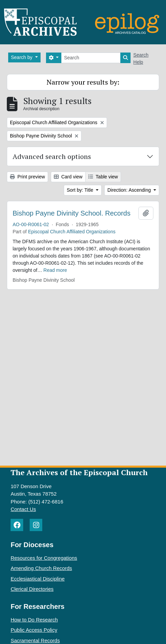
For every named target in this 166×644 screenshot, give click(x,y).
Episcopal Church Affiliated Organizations (72, 232)
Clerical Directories (32, 589)
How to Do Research (34, 620)
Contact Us (23, 509)
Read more (55, 270)
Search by (22, 57)
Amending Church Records (41, 568)
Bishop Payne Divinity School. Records (72, 213)
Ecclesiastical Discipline (37, 579)
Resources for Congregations (44, 558)
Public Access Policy (34, 630)
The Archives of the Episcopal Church (79, 472)
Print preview (27, 177)
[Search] (91, 58)
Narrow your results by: (83, 82)
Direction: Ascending (130, 190)
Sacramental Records (35, 640)
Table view (103, 177)
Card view (68, 177)
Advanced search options (52, 156)
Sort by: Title (81, 190)
